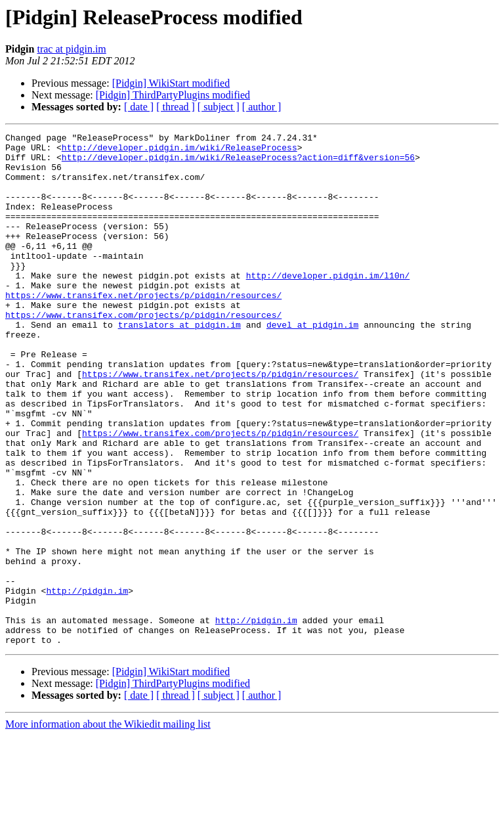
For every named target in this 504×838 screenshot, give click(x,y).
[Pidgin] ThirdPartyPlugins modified (173, 95)
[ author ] (262, 107)
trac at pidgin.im (71, 49)
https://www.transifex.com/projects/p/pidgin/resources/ (143, 352)
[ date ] (139, 107)
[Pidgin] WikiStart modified (171, 83)
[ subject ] (219, 107)
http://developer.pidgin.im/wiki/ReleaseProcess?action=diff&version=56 (238, 163)
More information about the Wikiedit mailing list (108, 827)
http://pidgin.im (87, 683)
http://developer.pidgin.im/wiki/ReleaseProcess (179, 151)
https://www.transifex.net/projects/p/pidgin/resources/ (143, 328)
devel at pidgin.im (312, 364)
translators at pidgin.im (179, 364)
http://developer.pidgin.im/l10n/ (328, 305)
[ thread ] (176, 107)
